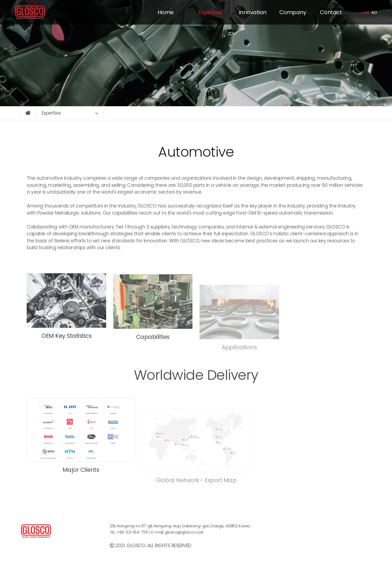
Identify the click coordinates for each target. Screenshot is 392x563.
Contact (331, 12)
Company (293, 12)
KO (374, 12)
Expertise (210, 12)
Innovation (253, 12)
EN (367, 12)
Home (166, 12)
